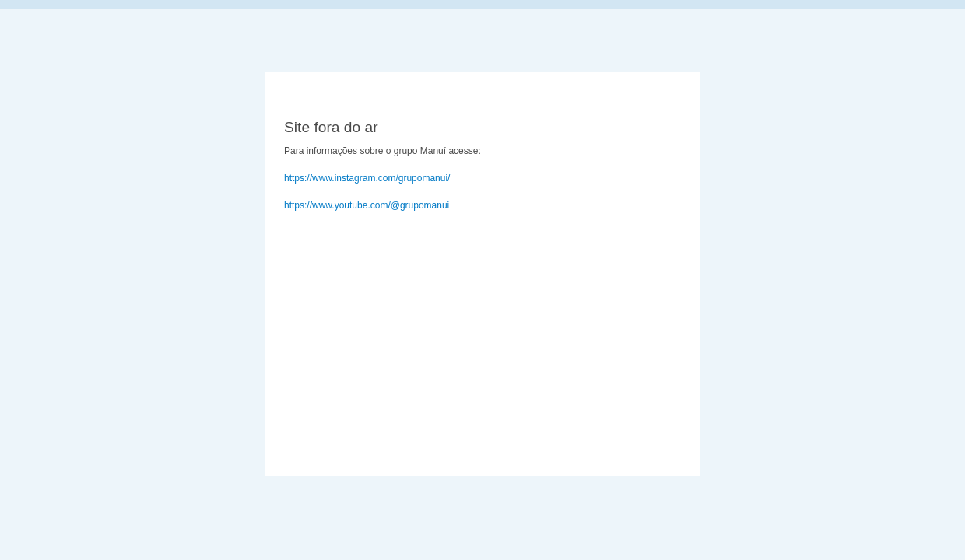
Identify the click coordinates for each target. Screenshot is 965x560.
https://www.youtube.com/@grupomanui (367, 205)
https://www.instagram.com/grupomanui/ (367, 178)
